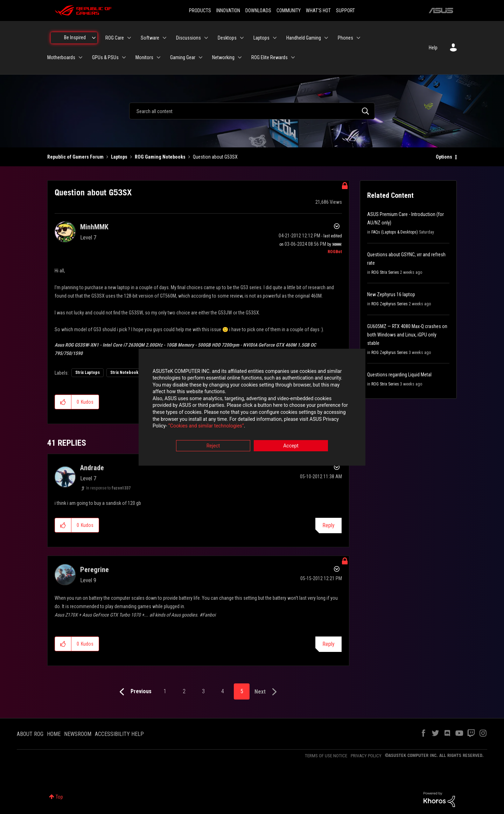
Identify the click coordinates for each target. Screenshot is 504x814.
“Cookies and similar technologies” (206, 426)
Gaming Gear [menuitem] (183, 57)
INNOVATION (228, 11)
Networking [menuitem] (223, 57)
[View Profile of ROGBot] (335, 252)
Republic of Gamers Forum (75, 157)
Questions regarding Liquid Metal (399, 375)
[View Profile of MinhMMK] (94, 227)
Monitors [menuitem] (144, 57)
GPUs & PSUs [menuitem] (105, 57)
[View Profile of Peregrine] (94, 570)
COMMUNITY (289, 11)
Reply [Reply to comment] (328, 525)
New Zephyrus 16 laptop (391, 294)
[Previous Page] (134, 692)
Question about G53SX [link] (215, 157)
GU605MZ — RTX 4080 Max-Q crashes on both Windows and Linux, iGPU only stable (407, 335)
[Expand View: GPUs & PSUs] (124, 57)
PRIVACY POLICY (366, 756)
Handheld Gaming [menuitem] (304, 38)
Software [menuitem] (150, 38)
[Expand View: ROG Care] (129, 38)
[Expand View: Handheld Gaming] (326, 38)
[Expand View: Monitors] (159, 57)
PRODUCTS (200, 11)
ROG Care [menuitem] (115, 38)
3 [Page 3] (203, 691)
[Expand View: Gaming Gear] (201, 57)
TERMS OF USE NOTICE (326, 756)
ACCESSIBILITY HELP (119, 734)
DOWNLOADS (258, 11)
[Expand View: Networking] (240, 57)
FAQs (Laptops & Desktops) (395, 232)
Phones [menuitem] (345, 38)
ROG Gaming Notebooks (160, 157)
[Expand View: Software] (164, 38)
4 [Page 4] (223, 691)
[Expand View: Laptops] (275, 38)
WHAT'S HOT (318, 11)
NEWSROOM (78, 734)
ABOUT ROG (30, 734)
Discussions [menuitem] (188, 38)
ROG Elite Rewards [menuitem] (269, 57)
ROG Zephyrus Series (390, 304)
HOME (54, 734)
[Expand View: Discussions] (206, 38)
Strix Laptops (87, 373)
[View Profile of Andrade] (92, 468)
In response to (108, 488)
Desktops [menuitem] (227, 38)
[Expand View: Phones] (358, 38)
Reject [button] (213, 446)
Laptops (119, 157)
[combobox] (252, 111)
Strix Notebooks (125, 373)
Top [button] (59, 797)
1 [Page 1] (165, 691)
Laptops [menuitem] (261, 38)
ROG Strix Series (385, 272)
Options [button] (444, 157)
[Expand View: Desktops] (242, 38)
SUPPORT (345, 11)
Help (433, 48)
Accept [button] (291, 446)
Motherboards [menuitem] (61, 57)
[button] (63, 402)
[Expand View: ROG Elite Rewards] (293, 57)
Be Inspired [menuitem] (75, 37)
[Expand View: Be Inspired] (94, 38)
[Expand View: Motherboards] (80, 57)
